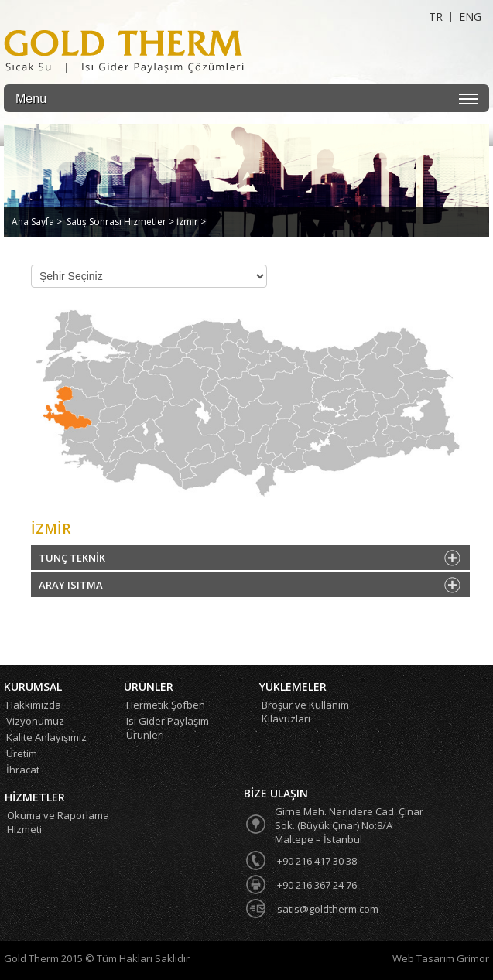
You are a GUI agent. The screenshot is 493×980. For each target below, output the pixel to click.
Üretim (22, 753)
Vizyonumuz (35, 721)
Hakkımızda (34, 705)
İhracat (23, 770)
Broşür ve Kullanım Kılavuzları (305, 712)
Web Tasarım (425, 958)
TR (436, 17)
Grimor (473, 958)
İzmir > (191, 222)
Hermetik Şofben (166, 705)
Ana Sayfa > (37, 222)
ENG (470, 17)
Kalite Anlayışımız (46, 737)
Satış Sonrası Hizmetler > (122, 222)
